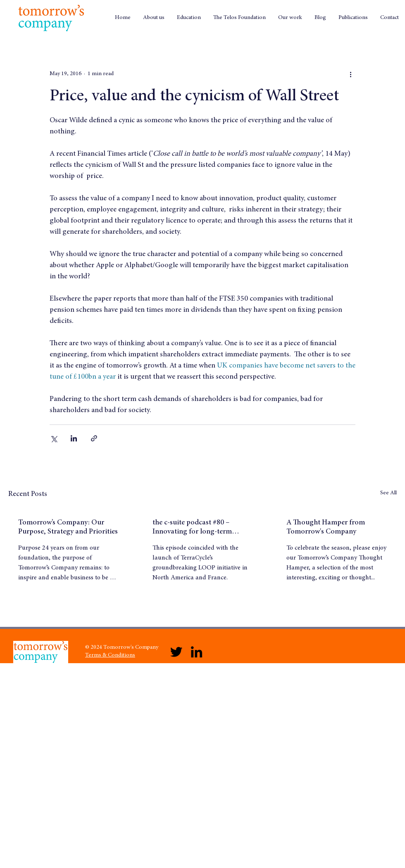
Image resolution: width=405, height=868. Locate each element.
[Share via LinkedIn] (74, 438)
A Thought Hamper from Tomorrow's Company (326, 527)
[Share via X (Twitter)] (54, 438)
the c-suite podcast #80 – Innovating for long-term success (192, 528)
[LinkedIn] (197, 652)
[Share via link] (94, 438)
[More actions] (350, 74)
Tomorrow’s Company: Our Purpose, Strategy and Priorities (68, 527)
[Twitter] (176, 652)
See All (388, 493)
